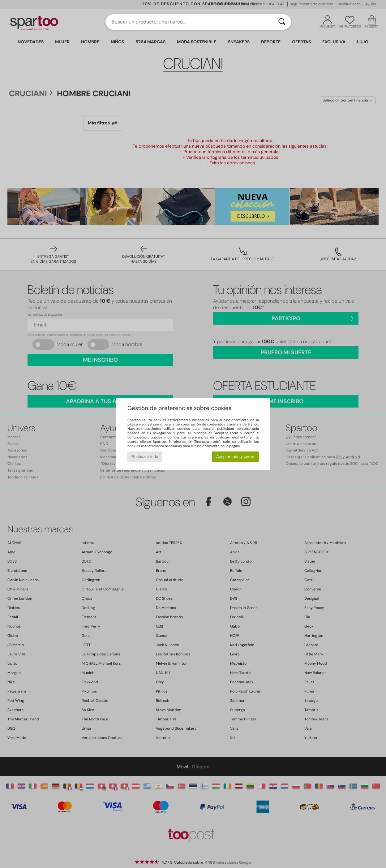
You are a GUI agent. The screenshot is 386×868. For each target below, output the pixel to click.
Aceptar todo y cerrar (235, 457)
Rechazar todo (145, 457)
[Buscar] (282, 22)
